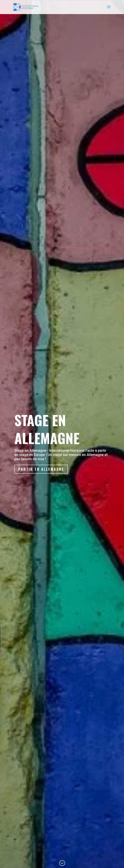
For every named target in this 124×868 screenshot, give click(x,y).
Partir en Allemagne (41, 473)
